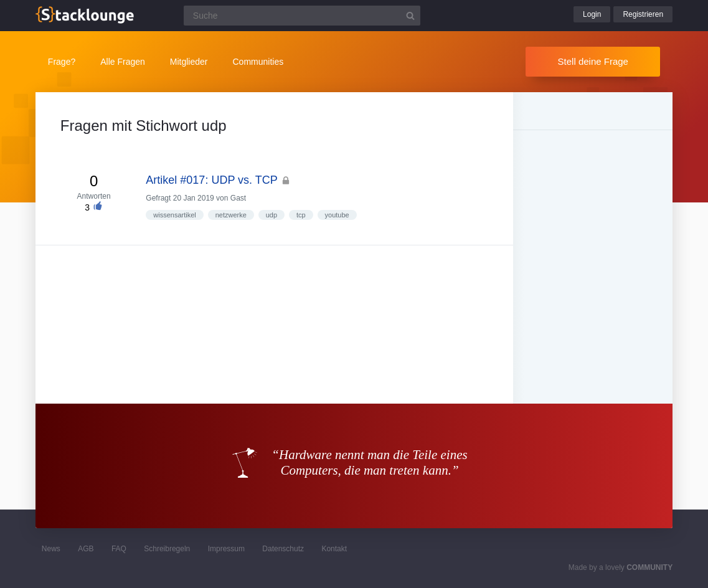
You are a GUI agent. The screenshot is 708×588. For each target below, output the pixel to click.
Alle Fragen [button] (123, 62)
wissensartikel (174, 215)
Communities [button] (258, 62)
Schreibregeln (167, 549)
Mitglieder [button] (189, 62)
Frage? (62, 62)
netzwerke (231, 215)
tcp (301, 215)
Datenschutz (283, 549)
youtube (337, 215)
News (51, 549)
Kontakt (334, 549)
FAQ (119, 549)
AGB (86, 549)
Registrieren (643, 14)
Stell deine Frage (593, 61)
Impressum (226, 549)
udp (271, 215)
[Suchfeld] (302, 16)
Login (592, 14)
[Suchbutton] (410, 16)
